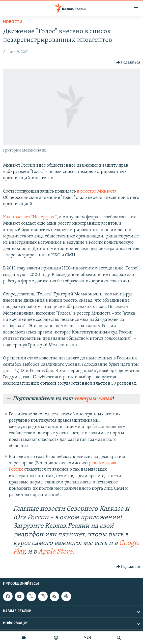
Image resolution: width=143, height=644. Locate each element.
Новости (13, 22)
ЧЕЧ (88, 638)
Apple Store (55, 552)
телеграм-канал (93, 399)
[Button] (128, 63)
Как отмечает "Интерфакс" (30, 217)
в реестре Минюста (97, 191)
